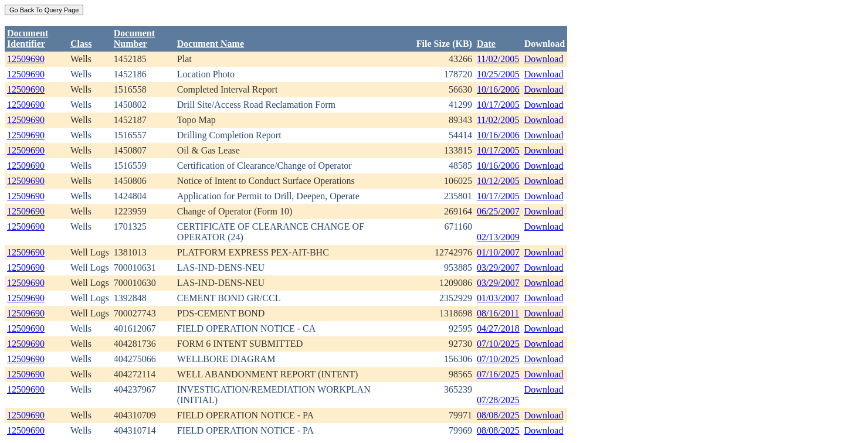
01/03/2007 (498, 298)
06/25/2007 (498, 211)
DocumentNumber (134, 38)
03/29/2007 (498, 267)
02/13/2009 (498, 237)
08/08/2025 (498, 415)
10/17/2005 (498, 105)
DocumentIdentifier (28, 38)
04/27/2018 (498, 328)
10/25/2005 (498, 74)
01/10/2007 (498, 252)
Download (544, 59)
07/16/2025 (498, 374)
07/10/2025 (498, 344)
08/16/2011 (498, 313)
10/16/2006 (498, 89)
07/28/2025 (498, 400)
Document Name (211, 44)
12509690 (26, 59)
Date (486, 44)
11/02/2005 (498, 59)
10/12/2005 (498, 181)
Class (81, 44)
